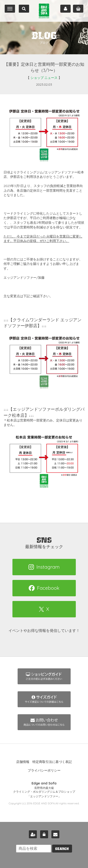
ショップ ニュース (44, 78)
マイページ (65, 9)
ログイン (44, 834)
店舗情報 (23, 762)
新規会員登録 (33, 834)
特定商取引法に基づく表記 (52, 762)
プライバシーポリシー (44, 770)
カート (78, 9)
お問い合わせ (55, 834)
